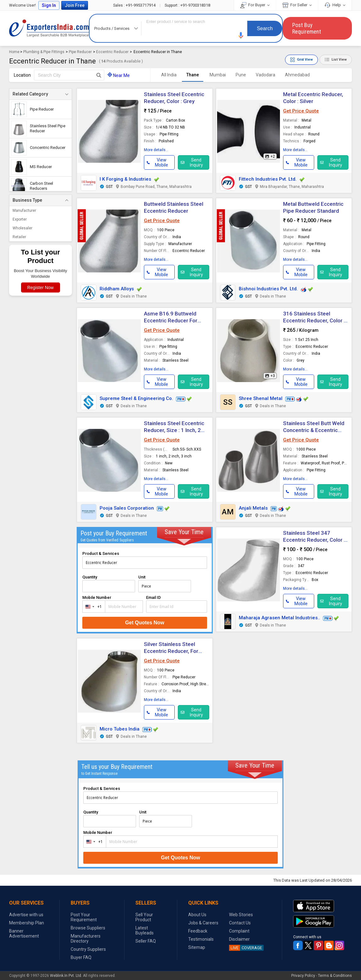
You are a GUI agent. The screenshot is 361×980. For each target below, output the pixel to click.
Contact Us (240, 923)
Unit (142, 577)
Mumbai (218, 75)
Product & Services (101, 553)
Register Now (41, 287)
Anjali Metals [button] (253, 508)
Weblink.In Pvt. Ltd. (66, 976)
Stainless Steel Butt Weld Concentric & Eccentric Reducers (314, 430)
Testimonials (201, 939)
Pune (241, 75)
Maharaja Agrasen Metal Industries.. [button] (279, 618)
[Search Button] (99, 75)
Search (265, 28)
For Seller (297, 5)
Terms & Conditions (335, 976)
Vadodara (265, 75)
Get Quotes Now (145, 623)
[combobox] (92, 607)
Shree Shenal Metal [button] (261, 398)
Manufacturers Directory (86, 939)
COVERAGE (246, 948)
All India (169, 75)
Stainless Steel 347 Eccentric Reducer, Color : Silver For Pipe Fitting (314, 540)
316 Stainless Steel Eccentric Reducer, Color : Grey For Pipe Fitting (314, 320)
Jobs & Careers (203, 923)
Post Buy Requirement (307, 28)
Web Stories (241, 915)
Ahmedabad (297, 75)
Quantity (90, 577)
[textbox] (69, 75)
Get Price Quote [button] (301, 111)
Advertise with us (26, 915)
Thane (193, 75)
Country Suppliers (88, 949)
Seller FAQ (146, 941)
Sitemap (197, 947)
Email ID (153, 597)
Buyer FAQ (81, 957)
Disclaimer (239, 939)
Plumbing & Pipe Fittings (44, 52)
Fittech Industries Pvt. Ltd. (268, 179)
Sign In (49, 5)
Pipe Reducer (80, 52)
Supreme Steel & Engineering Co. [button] (136, 398)
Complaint (239, 931)
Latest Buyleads (145, 930)
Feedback (198, 931)
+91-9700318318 (187, 5)
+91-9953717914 (135, 5)
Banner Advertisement (24, 933)
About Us (197, 915)
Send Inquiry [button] (192, 162)
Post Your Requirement (84, 917)
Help (335, 5)
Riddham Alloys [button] (117, 289)
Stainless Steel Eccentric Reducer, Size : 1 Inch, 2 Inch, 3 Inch (174, 430)
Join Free (75, 5)
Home (14, 52)
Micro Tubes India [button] (120, 729)
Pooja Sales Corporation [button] (127, 508)
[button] (241, 35)
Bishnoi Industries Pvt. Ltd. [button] (268, 289)
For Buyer (255, 5)
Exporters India (49, 28)
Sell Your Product (144, 917)
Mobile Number (97, 597)
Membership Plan (27, 923)
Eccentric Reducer (112, 52)
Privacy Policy (303, 976)
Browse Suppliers (88, 928)
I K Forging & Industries (125, 179)
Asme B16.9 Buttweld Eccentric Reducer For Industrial (171, 320)
